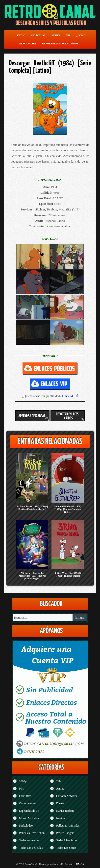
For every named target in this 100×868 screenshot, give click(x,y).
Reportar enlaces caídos (60, 44)
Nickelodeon (27, 826)
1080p (23, 781)
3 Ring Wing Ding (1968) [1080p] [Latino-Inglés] (68, 574)
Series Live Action (67, 840)
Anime (60, 789)
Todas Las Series (66, 848)
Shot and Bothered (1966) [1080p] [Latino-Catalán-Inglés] (68, 509)
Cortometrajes (27, 803)
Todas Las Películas (31, 848)
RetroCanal (31, 864)
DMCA (80, 864)
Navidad (61, 818)
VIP (68, 35)
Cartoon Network (67, 796)
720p (59, 781)
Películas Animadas (68, 826)
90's (21, 789)
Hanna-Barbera (65, 811)
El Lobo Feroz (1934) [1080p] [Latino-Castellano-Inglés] (32, 508)
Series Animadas (29, 840)
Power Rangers (65, 833)
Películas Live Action (32, 833)
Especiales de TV (29, 811)
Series (56, 35)
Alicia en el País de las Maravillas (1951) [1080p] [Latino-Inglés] (32, 576)
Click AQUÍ (70, 396)
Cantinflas (25, 796)
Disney (60, 803)
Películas (38, 35)
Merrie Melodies (29, 818)
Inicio (21, 35)
